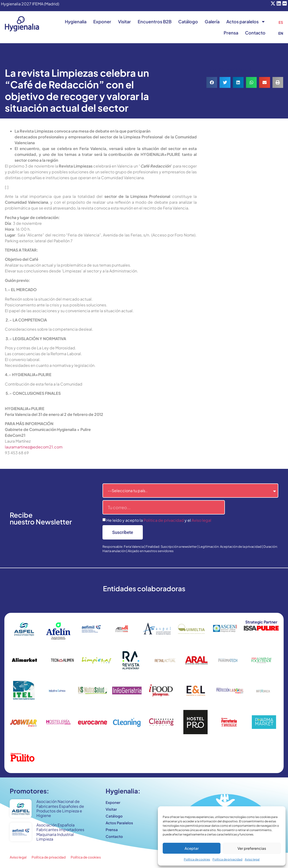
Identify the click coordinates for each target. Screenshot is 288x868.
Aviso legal (252, 859)
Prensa (231, 33)
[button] (212, 82)
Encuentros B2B (155, 21)
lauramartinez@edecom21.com (34, 447)
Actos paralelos (246, 22)
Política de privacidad (227, 859)
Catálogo (188, 21)
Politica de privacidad (164, 520)
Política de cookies (197, 859)
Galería (212, 21)
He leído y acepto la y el (159, 520)
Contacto (255, 33)
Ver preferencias (252, 848)
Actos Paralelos (119, 823)
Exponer (102, 21)
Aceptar (192, 848)
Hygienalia (76, 21)
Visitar (124, 21)
